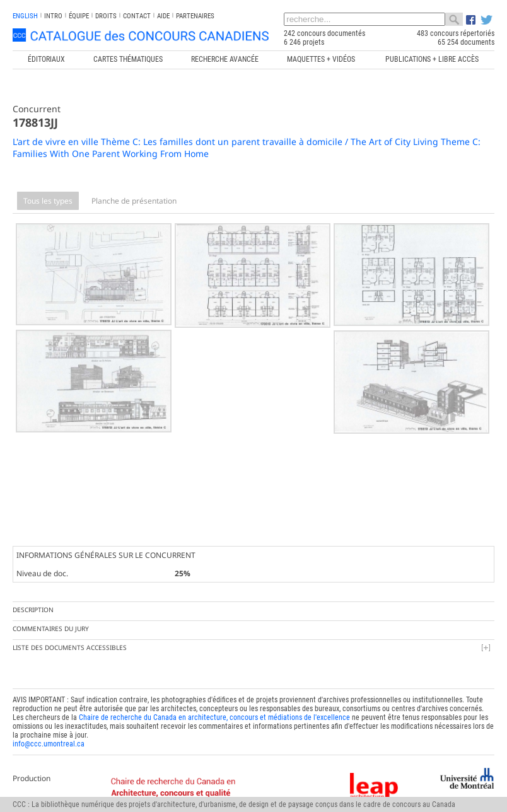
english (25, 16)
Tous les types (48, 201)
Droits (106, 16)
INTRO (53, 16)
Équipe (79, 16)
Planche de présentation (134, 201)
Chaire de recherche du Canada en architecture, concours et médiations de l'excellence (214, 713)
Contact (137, 16)
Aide (163, 16)
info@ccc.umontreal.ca (49, 739)
